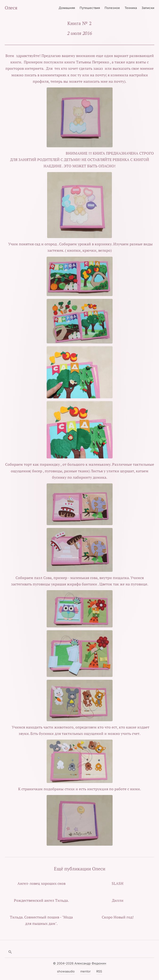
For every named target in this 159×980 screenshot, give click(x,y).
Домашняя (67, 8)
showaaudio (66, 971)
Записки (148, 8)
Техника (131, 8)
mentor (86, 971)
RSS (99, 971)
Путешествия (90, 8)
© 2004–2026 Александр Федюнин (80, 963)
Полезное (112, 8)
